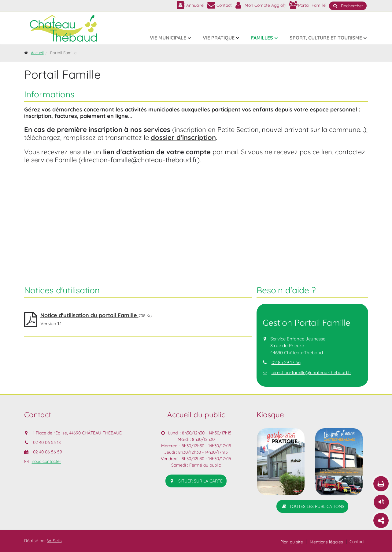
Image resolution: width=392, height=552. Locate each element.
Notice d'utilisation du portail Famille (89, 315)
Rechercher (348, 6)
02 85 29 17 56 (286, 362)
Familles (262, 38)
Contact (357, 542)
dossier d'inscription (183, 137)
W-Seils (54, 541)
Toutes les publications (312, 506)
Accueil (37, 53)
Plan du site (292, 542)
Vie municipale (168, 38)
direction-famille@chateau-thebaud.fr (311, 372)
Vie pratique (219, 38)
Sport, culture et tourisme (326, 38)
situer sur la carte (196, 481)
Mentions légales (326, 542)
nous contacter (46, 461)
